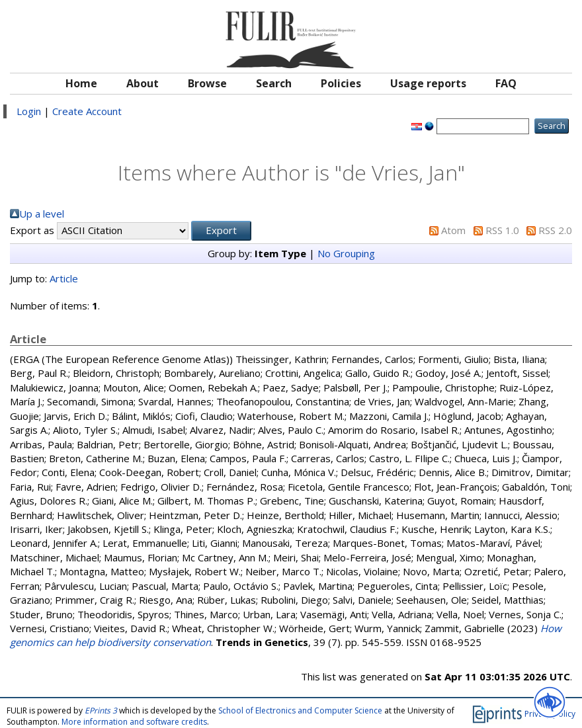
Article (64, 278)
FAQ (506, 83)
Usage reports (428, 83)
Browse (207, 83)
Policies (341, 83)
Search (274, 83)
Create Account (87, 111)
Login (29, 111)
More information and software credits (134, 722)
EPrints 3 (101, 710)
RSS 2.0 (555, 230)
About (143, 83)
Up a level (42, 214)
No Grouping (346, 253)
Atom (453, 230)
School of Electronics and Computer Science (300, 710)
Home (81, 83)
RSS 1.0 (502, 230)
